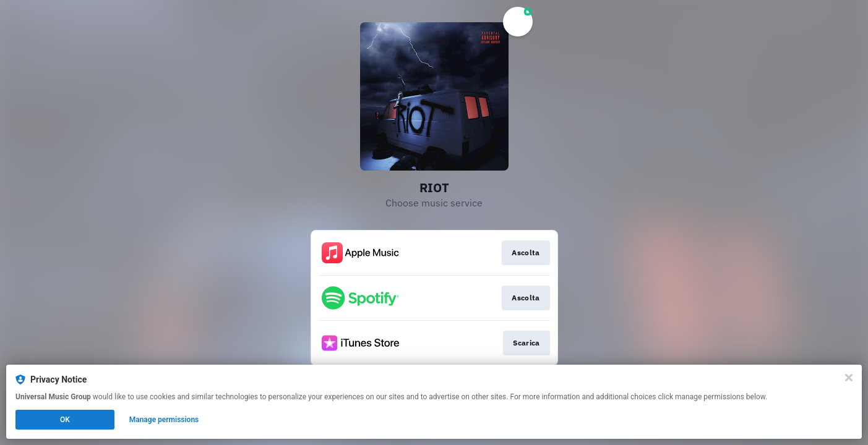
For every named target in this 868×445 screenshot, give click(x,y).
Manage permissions (164, 420)
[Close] (849, 378)
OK (65, 420)
